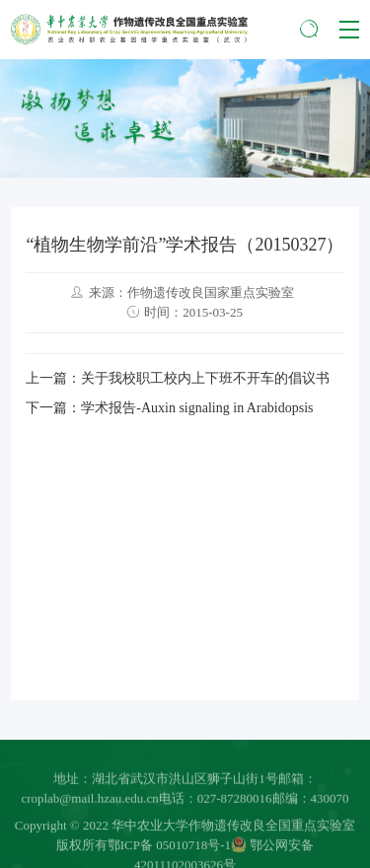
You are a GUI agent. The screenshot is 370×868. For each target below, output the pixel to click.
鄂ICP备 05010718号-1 (169, 850)
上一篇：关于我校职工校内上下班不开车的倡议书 (178, 378)
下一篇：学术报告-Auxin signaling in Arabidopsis (169, 408)
